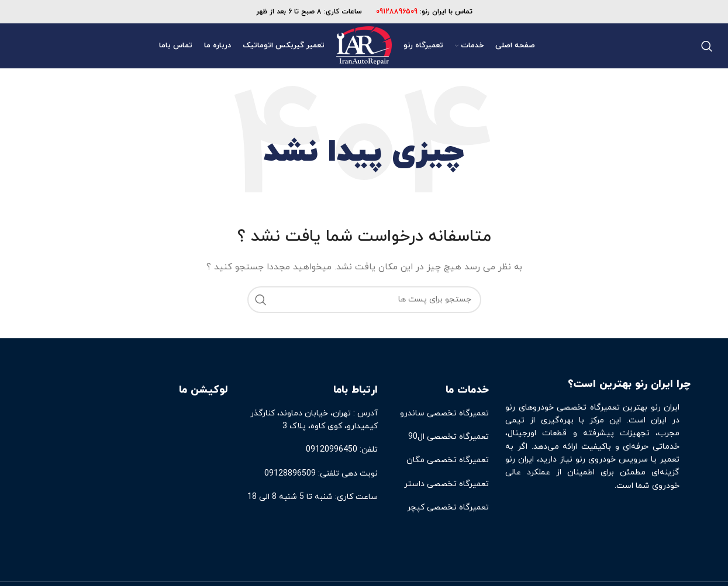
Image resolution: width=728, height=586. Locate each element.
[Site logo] (364, 45)
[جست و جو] (707, 46)
